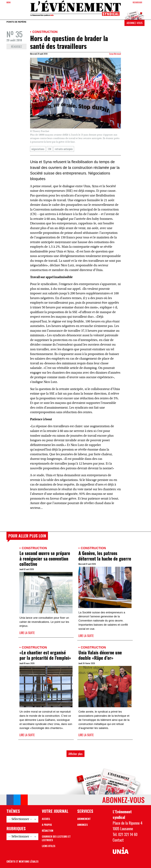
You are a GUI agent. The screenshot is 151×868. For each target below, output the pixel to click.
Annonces (83, 825)
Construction (45, 32)
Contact (118, 840)
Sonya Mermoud (115, 54)
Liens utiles (49, 846)
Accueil (46, 819)
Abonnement (84, 819)
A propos (47, 825)
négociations (38, 149)
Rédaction (48, 831)
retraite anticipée (64, 149)
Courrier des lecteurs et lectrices (56, 838)
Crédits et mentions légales (22, 862)
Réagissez (17, 46)
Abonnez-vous (134, 23)
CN (50, 149)
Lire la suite (27, 633)
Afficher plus (75, 754)
